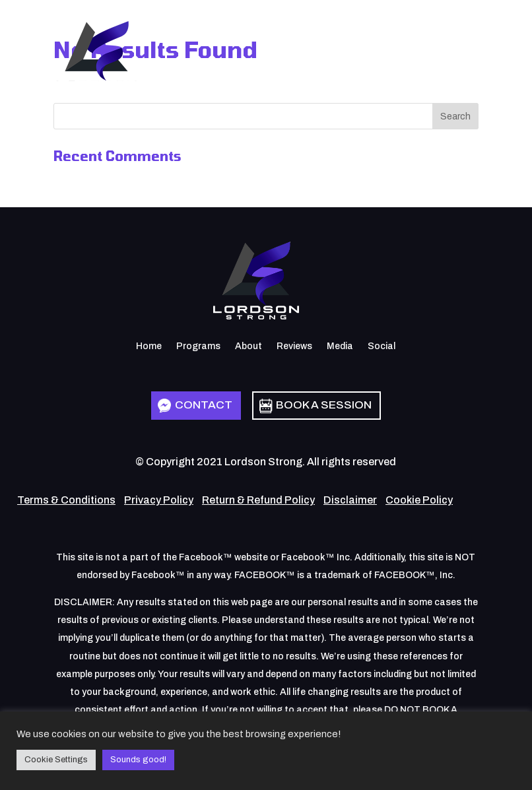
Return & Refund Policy (258, 500)
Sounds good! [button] (138, 760)
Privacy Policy (159, 500)
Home (149, 346)
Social (382, 346)
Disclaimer (350, 500)
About (249, 346)
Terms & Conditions (66, 500)
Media (340, 346)
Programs (198, 346)
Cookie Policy (419, 500)
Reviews (294, 346)
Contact (204, 405)
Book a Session (324, 405)
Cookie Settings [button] (56, 760)
